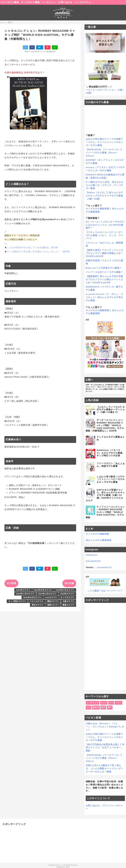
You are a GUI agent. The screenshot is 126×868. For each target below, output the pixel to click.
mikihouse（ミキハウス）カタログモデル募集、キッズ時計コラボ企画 (111, 453)
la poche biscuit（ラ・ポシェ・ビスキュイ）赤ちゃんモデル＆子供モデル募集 (104, 297)
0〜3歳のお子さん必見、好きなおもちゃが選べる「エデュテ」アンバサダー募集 (105, 185)
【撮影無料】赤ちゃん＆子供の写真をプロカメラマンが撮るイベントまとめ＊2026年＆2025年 (104, 279)
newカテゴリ (51, 597)
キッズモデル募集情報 (97, 209)
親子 (110, 707)
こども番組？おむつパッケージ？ (105, 591)
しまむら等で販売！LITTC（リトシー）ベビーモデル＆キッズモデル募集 (111, 479)
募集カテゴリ (68, 605)
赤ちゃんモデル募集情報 (99, 540)
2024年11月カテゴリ (25, 594)
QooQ (67, 867)
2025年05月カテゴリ (32, 597)
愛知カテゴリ (53, 601)
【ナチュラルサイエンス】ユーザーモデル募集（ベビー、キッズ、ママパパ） (104, 235)
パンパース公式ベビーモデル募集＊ (104, 272)
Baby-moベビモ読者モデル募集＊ (104, 268)
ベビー (118, 703)
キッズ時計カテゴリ (17, 601)
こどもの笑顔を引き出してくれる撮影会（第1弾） (33, 247)
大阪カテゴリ (68, 601)
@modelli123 (93, 561)
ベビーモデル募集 (9, 2)
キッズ (104, 703)
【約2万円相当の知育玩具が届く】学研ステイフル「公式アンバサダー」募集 (105, 748)
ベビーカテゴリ (37, 601)
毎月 (103, 707)
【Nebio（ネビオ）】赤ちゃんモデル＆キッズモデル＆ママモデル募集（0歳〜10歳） (104, 196)
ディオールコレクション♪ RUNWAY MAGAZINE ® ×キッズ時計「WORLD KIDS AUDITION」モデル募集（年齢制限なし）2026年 (105, 425)
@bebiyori (92, 555)
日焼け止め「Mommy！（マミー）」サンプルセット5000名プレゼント (105, 727)
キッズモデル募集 (30, 2)
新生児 (96, 707)
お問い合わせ (65, 2)
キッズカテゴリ (67, 597)
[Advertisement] (105, 646)
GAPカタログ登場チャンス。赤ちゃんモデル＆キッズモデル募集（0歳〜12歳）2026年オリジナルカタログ (105, 495)
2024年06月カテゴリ (43, 590)
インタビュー (49, 2)
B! (40, 47)
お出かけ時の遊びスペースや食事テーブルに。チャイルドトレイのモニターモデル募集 (104, 142)
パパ (111, 703)
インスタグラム (83, 2)
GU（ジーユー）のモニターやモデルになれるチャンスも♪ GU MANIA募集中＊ (105, 225)
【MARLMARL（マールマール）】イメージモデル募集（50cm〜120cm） (104, 153)
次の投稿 (11, 583)
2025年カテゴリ (67, 594)
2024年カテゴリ (23, 590)
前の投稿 (69, 583)
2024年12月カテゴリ (47, 594)
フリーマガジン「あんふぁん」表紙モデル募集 (111, 465)
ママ (88, 707)
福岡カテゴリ (53, 605)
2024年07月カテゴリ (65, 590)
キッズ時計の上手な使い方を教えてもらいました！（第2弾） (39, 252)
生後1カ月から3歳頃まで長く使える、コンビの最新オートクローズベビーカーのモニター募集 (104, 769)
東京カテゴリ (38, 605)
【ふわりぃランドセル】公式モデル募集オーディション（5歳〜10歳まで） (111, 410)
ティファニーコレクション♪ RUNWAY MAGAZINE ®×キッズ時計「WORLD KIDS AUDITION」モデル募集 (105, 512)
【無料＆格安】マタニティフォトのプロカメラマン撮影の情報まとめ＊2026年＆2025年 (104, 253)
